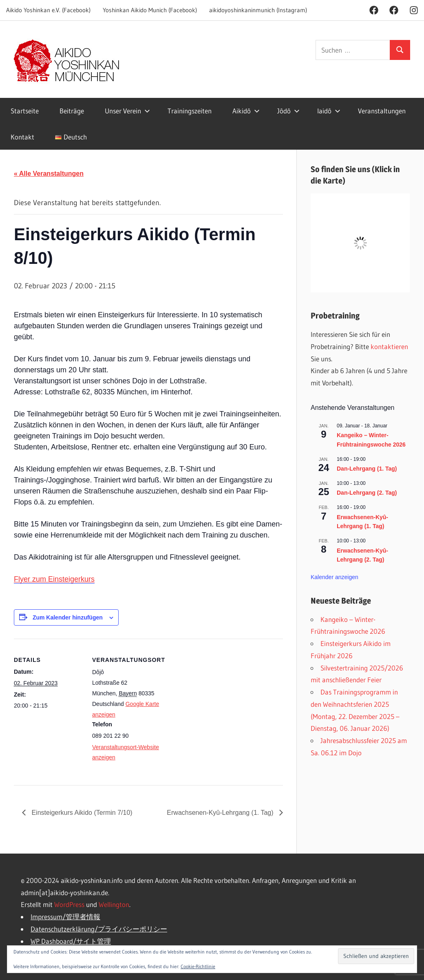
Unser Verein (127, 111)
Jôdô (288, 111)
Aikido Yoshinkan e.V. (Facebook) (48, 10)
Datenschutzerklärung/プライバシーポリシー (99, 929)
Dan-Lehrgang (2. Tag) (367, 493)
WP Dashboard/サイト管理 (71, 941)
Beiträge (72, 111)
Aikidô (246, 111)
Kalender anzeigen (335, 577)
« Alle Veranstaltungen (49, 174)
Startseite (25, 111)
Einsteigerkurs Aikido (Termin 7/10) (81, 813)
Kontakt (22, 137)
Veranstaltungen (382, 111)
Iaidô (329, 111)
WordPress (69, 904)
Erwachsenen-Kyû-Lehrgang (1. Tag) (221, 813)
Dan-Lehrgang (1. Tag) (367, 469)
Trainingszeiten (190, 111)
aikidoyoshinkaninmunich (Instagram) (258, 10)
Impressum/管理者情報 (65, 917)
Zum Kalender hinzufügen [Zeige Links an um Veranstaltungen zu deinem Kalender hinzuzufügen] (68, 617)
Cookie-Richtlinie (198, 966)
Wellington (114, 904)
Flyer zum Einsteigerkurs (54, 579)
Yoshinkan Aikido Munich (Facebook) (150, 10)
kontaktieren (389, 346)
